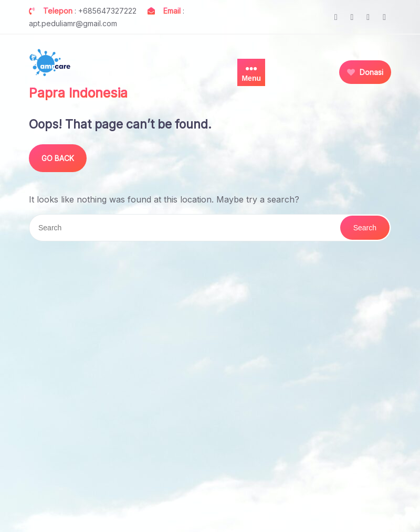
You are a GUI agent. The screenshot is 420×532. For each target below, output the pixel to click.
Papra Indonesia (78, 93)
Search (365, 228)
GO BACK (58, 158)
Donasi (365, 72)
